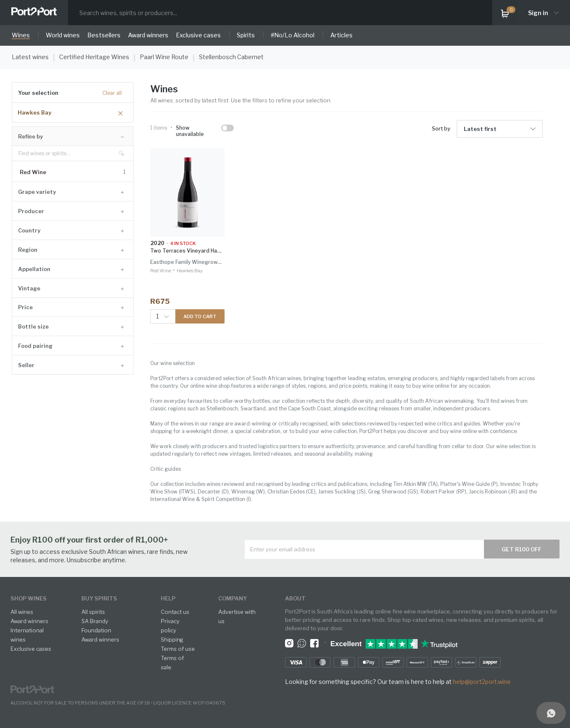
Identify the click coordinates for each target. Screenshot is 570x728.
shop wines (29, 598)
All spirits (93, 612)
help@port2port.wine (482, 682)
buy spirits (99, 598)
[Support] (551, 713)
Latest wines (30, 57)
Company (233, 598)
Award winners (29, 621)
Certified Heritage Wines (94, 57)
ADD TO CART (200, 316)
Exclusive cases (31, 649)
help (168, 598)
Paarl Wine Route (164, 57)
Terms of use (178, 649)
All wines (22, 612)
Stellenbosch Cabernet (231, 57)
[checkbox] (227, 128)
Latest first (480, 129)
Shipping (172, 639)
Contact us (175, 612)
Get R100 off (522, 549)
